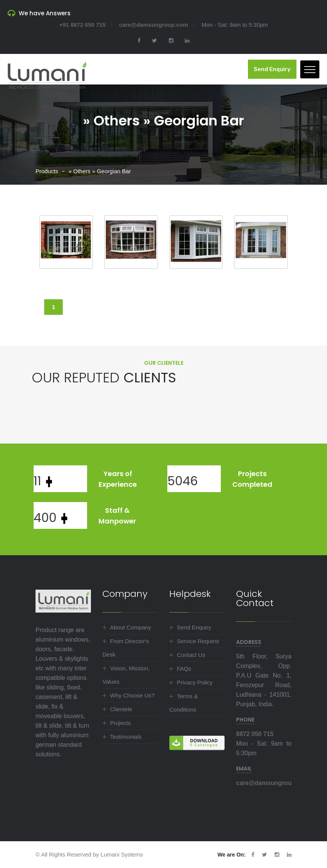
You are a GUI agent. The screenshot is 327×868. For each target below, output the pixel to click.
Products (47, 171)
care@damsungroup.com (154, 25)
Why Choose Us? (132, 695)
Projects (120, 723)
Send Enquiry (272, 69)
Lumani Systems (122, 854)
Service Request (198, 641)
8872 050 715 (255, 734)
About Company (131, 627)
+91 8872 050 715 (82, 25)
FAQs (184, 669)
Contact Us (191, 655)
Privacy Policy (195, 682)
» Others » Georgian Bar (100, 171)
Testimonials (126, 737)
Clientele (121, 709)
